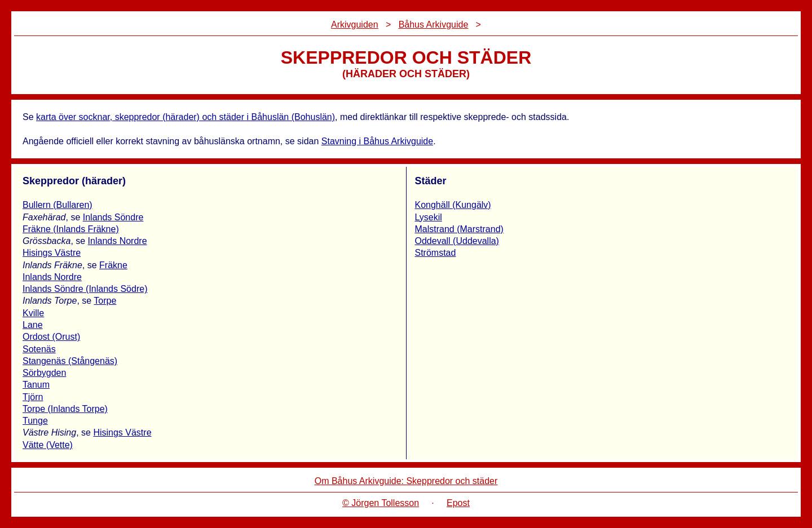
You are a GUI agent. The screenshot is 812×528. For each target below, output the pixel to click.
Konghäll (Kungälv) (453, 205)
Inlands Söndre (113, 217)
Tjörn (33, 397)
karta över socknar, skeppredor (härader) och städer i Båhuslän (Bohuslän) (186, 117)
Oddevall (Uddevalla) (457, 241)
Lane (33, 325)
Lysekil (429, 217)
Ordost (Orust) (51, 337)
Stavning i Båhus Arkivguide (377, 141)
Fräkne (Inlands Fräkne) (71, 229)
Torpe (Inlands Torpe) (65, 409)
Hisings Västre (52, 253)
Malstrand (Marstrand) (459, 229)
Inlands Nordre (118, 241)
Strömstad (436, 253)
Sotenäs (39, 349)
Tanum (36, 385)
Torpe (105, 301)
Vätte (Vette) (48, 445)
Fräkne (113, 265)
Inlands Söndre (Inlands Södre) (85, 289)
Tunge (35, 421)
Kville (33, 313)
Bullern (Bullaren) (58, 205)
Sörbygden (44, 373)
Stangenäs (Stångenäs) (70, 361)
